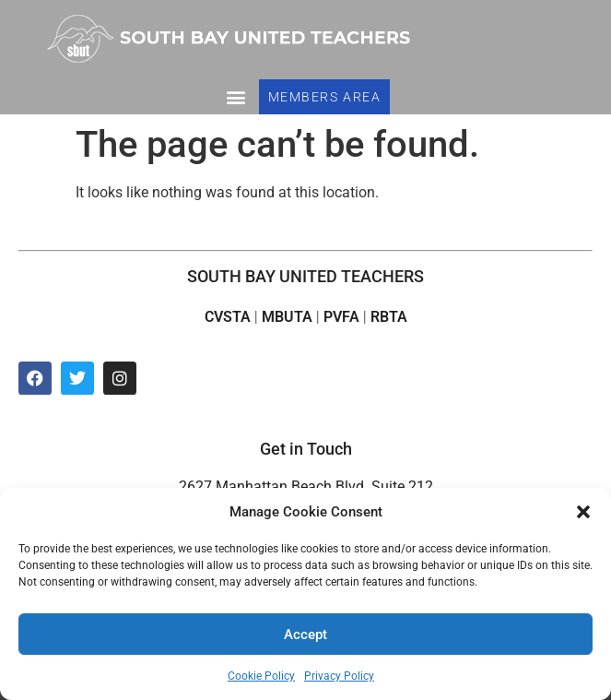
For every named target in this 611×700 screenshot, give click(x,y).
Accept (305, 635)
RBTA (389, 317)
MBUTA (287, 317)
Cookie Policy (261, 676)
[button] (583, 512)
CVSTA (228, 317)
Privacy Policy (339, 676)
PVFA (341, 317)
